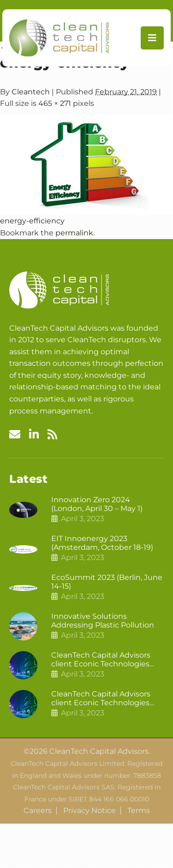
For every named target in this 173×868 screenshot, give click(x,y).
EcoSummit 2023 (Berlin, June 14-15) (107, 582)
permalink (74, 233)
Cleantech (31, 92)
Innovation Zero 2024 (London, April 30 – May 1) (97, 504)
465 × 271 (55, 103)
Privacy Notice (89, 811)
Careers (38, 811)
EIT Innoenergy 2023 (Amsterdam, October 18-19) (102, 543)
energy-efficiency (32, 221)
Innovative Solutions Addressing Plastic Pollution (103, 621)
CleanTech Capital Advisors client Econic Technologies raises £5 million (101, 698)
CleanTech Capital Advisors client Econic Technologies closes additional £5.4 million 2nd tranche (104, 659)
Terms (139, 811)
